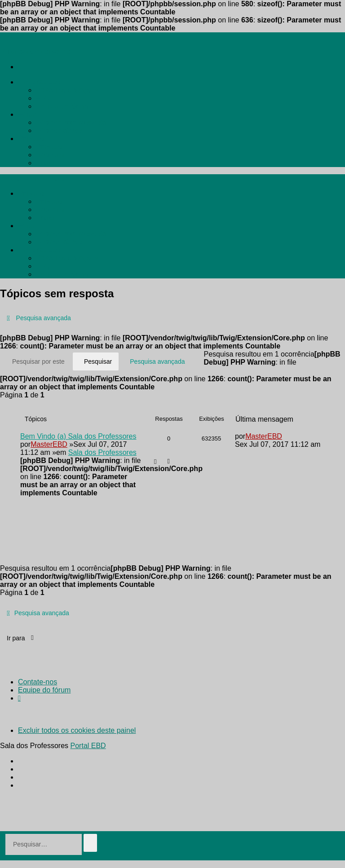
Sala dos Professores (102, 452)
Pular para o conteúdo (35, 51)
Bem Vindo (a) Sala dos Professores (78, 436)
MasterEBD (49, 444)
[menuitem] (39, 82)
